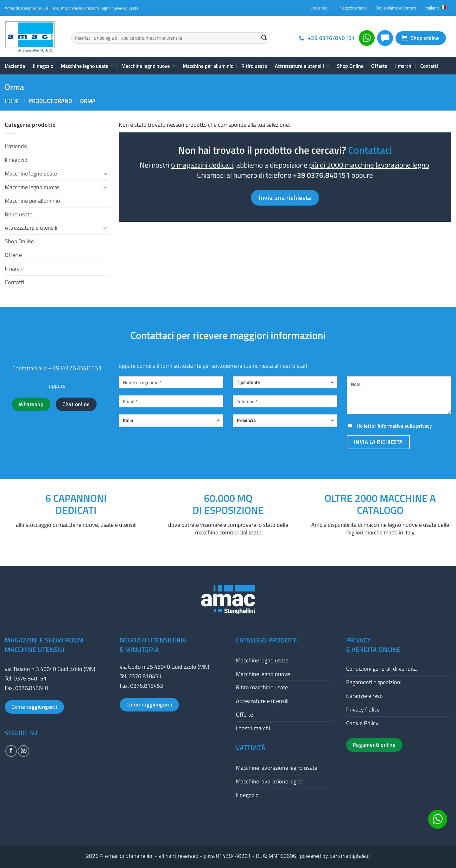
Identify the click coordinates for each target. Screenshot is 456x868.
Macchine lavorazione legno (269, 781)
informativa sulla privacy (405, 426)
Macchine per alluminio (208, 66)
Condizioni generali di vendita (381, 669)
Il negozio (43, 66)
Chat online (76, 404)
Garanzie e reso (364, 696)
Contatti (429, 66)
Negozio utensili (354, 8)
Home (13, 101)
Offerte (379, 66)
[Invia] (264, 38)
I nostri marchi (253, 728)
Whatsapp (31, 404)
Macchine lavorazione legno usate (277, 768)
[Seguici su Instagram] (23, 751)
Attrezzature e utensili (302, 66)
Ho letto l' (389, 426)
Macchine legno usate (87, 66)
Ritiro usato (254, 66)
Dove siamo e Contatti (397, 8)
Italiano (438, 8)
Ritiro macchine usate (262, 687)
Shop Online (350, 66)
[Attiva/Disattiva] (105, 173)
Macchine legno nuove (148, 66)
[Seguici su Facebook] (11, 751)
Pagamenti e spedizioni (374, 682)
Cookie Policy (362, 723)
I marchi (404, 66)
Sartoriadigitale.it (350, 856)
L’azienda (321, 8)
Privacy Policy (363, 709)
